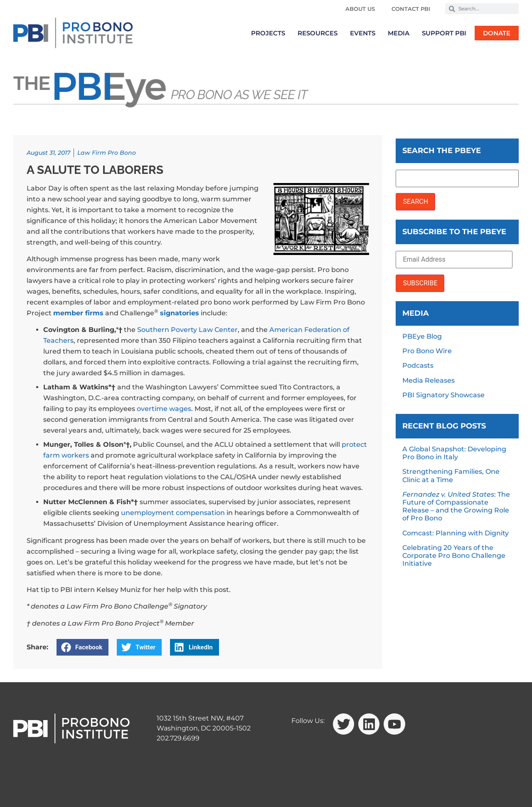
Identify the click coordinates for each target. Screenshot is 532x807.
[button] (83, 647)
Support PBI (444, 33)
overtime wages (164, 409)
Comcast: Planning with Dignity (456, 533)
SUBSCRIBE (420, 283)
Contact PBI (411, 9)
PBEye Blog (422, 336)
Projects (268, 33)
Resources (318, 33)
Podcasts (418, 365)
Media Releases (429, 380)
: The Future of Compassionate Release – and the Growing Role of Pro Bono (456, 506)
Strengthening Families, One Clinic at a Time (451, 475)
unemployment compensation (173, 513)
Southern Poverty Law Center (187, 330)
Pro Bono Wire (427, 351)
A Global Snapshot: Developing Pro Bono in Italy (454, 453)
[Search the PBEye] (457, 178)
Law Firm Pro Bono (107, 153)
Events (363, 33)
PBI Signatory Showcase (443, 395)
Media (399, 33)
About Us (360, 9)
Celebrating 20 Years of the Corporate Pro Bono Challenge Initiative (454, 556)
